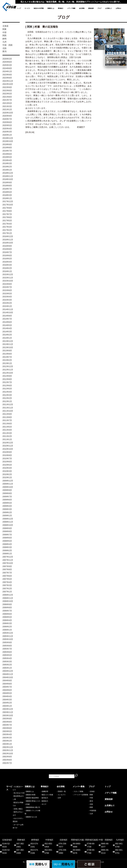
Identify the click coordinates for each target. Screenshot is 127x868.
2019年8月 (7, 148)
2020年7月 (7, 119)
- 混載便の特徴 (30, 795)
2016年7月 (7, 252)
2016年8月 (7, 249)
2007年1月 (7, 592)
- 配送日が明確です (13, 801)
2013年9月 (7, 351)
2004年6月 (7, 690)
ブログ (99, 8)
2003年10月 (8, 715)
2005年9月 (7, 642)
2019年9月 (7, 144)
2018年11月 (8, 176)
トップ (19, 8)
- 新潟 (91, 801)
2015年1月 (7, 306)
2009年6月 (7, 500)
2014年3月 (7, 332)
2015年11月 (8, 278)
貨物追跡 (91, 8)
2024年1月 (7, 71)
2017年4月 (7, 224)
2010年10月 (8, 449)
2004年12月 (8, 671)
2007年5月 (7, 579)
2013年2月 (7, 360)
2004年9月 (7, 681)
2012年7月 (7, 382)
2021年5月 (7, 103)
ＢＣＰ (44, 804)
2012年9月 (7, 376)
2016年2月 (7, 268)
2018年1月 (7, 198)
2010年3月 (7, 471)
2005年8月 (7, 646)
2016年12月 (8, 236)
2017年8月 (7, 211)
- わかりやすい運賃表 (14, 811)
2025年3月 (7, 65)
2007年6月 (7, 576)
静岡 (4, 39)
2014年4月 (7, 328)
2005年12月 (8, 633)
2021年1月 (7, 110)
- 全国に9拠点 (11, 804)
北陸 (4, 48)
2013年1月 (7, 363)
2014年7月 (7, 319)
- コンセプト (61, 795)
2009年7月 (7, 497)
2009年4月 (7, 506)
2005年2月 (7, 665)
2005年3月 (7, 662)
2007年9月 (7, 566)
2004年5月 (7, 693)
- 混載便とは (29, 791)
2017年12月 (8, 201)
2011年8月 (7, 417)
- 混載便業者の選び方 (32, 807)
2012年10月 (8, 373)
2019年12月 (8, 138)
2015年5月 (7, 294)
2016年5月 (7, 259)
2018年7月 (7, 189)
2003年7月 (7, 725)
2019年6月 (7, 154)
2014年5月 (7, 325)
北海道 (5, 26)
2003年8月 (7, 722)
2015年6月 (7, 290)
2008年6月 (7, 538)
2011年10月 (8, 411)
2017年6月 (7, 217)
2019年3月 (7, 163)
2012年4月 (7, 392)
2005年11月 (8, 636)
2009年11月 (8, 484)
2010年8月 (7, 455)
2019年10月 (8, 141)
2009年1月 (7, 516)
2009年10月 (8, 487)
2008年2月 (7, 551)
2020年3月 (7, 132)
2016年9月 (7, 246)
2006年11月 (8, 598)
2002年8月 (7, 760)
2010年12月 (8, 443)
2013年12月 (8, 341)
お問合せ (118, 8)
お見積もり (109, 8)
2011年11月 (8, 408)
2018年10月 (8, 179)
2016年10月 (8, 243)
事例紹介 (61, 8)
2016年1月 (7, 271)
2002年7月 (7, 763)
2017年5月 (7, 221)
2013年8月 (7, 354)
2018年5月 (7, 192)
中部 (4, 32)
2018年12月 (8, 173)
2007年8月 (7, 569)
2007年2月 (7, 589)
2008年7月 (7, 535)
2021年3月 (7, 106)
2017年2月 (7, 230)
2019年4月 (7, 160)
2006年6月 (7, 614)
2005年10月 (8, 639)
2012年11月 (8, 370)
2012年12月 (8, 366)
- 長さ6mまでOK (12, 795)
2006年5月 (7, 617)
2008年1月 (7, 554)
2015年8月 (7, 284)
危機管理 (45, 791)
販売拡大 (45, 798)
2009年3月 (7, 509)
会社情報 (82, 8)
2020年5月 (7, 125)
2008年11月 (8, 522)
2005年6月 (7, 652)
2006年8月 (7, 608)
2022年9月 (7, 87)
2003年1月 (7, 744)
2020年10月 (8, 113)
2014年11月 (8, 309)
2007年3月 (7, 585)
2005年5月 (7, 655)
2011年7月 (7, 420)
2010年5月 (7, 465)
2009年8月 (7, 493)
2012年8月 (7, 379)
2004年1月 (7, 706)
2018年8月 (7, 186)
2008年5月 (7, 541)
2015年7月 (7, 287)
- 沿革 (59, 798)
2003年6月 (7, 728)
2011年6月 (7, 424)
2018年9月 (7, 183)
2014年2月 (7, 335)
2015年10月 (8, 281)
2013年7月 (7, 357)
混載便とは (51, 8)
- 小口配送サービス (13, 791)
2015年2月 (7, 303)
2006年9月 (7, 604)
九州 (4, 42)
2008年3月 (7, 547)
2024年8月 (7, 68)
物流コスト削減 (47, 795)
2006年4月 (7, 620)
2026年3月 (7, 59)
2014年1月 (7, 338)
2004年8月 (7, 684)
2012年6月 (7, 386)
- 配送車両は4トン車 (14, 798)
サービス (27, 8)
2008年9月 (7, 528)
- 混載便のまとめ (31, 817)
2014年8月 (7, 316)
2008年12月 (8, 519)
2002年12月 (8, 747)
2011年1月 (7, 439)
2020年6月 (7, 122)
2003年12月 (8, 709)
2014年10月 (8, 313)
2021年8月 (7, 97)
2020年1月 (7, 135)
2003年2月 (7, 741)
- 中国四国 (92, 811)
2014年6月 (7, 322)
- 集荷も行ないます (13, 807)
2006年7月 (7, 611)
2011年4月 (7, 430)
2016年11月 (8, 240)
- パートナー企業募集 (80, 795)
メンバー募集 (79, 787)
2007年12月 (8, 557)
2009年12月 (8, 481)
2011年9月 (7, 414)
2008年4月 (7, 544)
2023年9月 (7, 75)
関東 (4, 29)
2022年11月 (8, 81)
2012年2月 (7, 398)
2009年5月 (7, 503)
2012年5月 (7, 389)
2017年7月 (7, 214)
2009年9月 (7, 490)
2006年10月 (8, 601)
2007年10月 (8, 563)
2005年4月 (7, 658)
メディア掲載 (71, 8)
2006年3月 (7, 623)
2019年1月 (7, 170)
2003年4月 (7, 734)
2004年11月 (8, 674)
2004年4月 (7, 696)
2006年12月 (8, 595)
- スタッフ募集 (78, 791)
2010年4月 (7, 468)
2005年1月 (7, 668)
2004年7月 (7, 687)
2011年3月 (7, 433)
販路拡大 (45, 801)
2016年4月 (7, 262)
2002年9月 (7, 757)
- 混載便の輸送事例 (32, 798)
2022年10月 (8, 84)
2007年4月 (7, 582)
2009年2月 (7, 512)
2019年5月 (7, 157)
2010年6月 (7, 462)
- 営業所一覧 (61, 791)
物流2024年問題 (39, 8)
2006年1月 (7, 630)
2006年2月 (7, 627)
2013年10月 (8, 347)
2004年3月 (7, 700)
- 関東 (91, 795)
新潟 (4, 51)
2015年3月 (7, 300)
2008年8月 (7, 531)
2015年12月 (8, 274)
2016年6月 (7, 256)
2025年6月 (7, 62)
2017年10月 (8, 205)
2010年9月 (7, 452)
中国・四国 (7, 45)
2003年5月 (7, 731)
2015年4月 (7, 297)
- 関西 (91, 807)
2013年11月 (8, 344)
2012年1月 (7, 401)
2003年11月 (8, 712)
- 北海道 (92, 791)
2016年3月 (7, 265)
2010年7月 (7, 459)
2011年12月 (8, 405)
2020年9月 (7, 116)
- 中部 (91, 798)
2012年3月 (7, 395)
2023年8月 (7, 78)
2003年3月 (7, 738)
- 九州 (91, 814)
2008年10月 (8, 525)
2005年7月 (7, 649)
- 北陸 (91, 804)
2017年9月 (7, 208)
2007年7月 (7, 573)
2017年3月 (7, 227)
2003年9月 (7, 719)
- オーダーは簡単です (14, 814)
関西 (4, 36)
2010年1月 (7, 478)
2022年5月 (7, 94)
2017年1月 (7, 233)
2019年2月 (7, 167)
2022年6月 (7, 91)
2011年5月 (7, 427)
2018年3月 (7, 195)
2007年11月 (8, 560)
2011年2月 (7, 436)
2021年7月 (7, 100)
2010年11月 (8, 446)
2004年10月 (8, 677)
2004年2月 (7, 703)
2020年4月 (7, 129)
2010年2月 (7, 474)
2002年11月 (8, 750)
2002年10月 (8, 754)
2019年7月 (7, 151)
